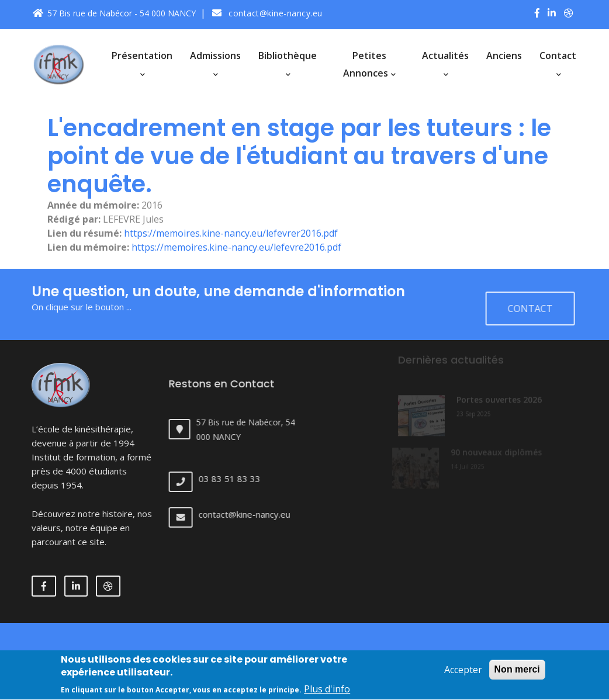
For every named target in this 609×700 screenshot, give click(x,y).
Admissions (215, 63)
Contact (558, 63)
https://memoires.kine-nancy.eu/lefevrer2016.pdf (231, 233)
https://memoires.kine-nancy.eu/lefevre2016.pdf (236, 247)
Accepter (463, 676)
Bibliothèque (288, 63)
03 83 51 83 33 (237, 479)
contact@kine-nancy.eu (267, 13)
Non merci (517, 676)
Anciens (504, 56)
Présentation (142, 63)
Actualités (445, 63)
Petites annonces (369, 64)
